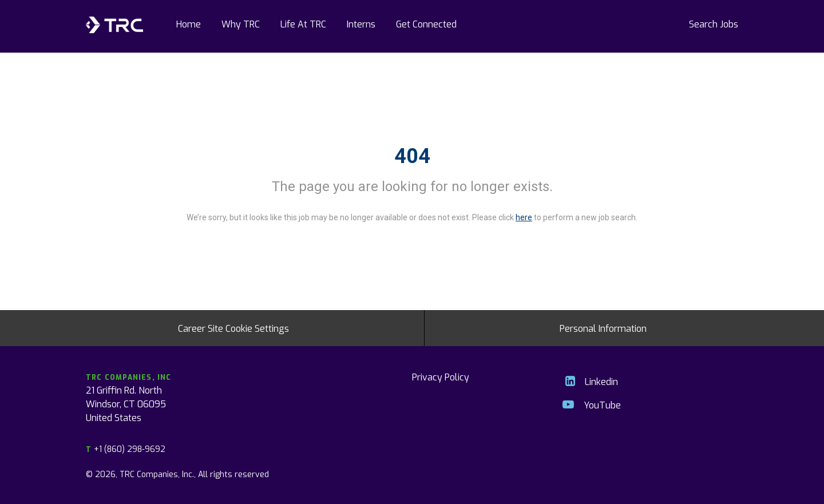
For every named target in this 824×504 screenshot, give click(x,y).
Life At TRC (303, 23)
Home (189, 23)
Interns (361, 23)
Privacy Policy (441, 376)
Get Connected (426, 23)
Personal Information (603, 328)
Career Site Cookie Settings (233, 328)
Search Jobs (714, 23)
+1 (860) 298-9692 (126, 449)
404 (412, 156)
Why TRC (241, 23)
